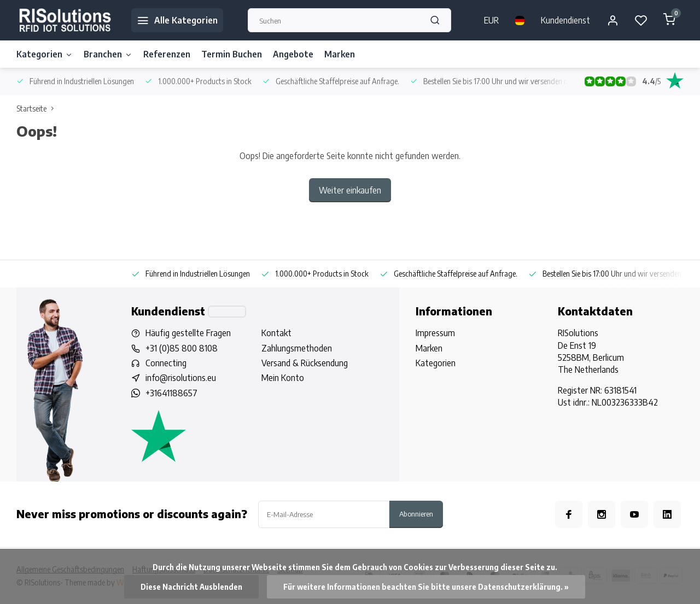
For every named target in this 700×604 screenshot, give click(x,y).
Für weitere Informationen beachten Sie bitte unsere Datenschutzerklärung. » (426, 587)
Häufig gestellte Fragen (188, 333)
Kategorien (45, 54)
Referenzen (167, 54)
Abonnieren (416, 514)
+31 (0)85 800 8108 (182, 348)
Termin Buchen (232, 54)
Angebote (293, 54)
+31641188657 (171, 393)
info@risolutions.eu (181, 378)
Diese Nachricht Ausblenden (191, 587)
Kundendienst (565, 20)
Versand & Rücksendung (305, 363)
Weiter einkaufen (350, 190)
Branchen (108, 54)
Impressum (435, 333)
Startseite (37, 109)
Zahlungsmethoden (297, 348)
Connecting (166, 363)
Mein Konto (283, 378)
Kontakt (276, 333)
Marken (340, 54)
